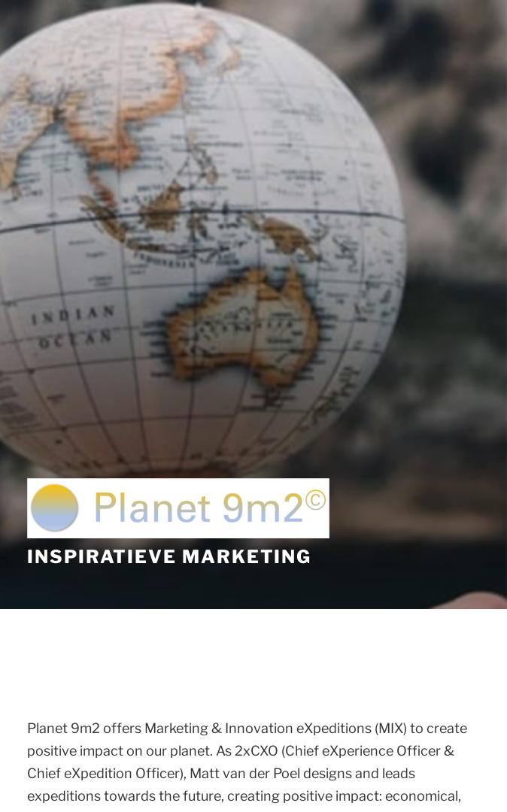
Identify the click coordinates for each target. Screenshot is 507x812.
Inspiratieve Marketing (169, 557)
